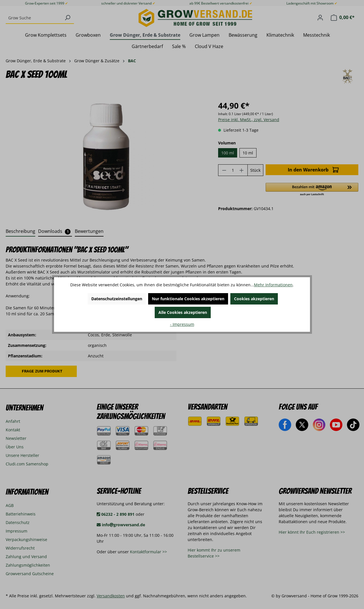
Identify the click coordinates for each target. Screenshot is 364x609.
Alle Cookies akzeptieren (183, 312)
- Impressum (182, 324)
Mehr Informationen (273, 285)
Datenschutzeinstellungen (117, 299)
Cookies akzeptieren (254, 299)
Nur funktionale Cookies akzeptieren (188, 299)
